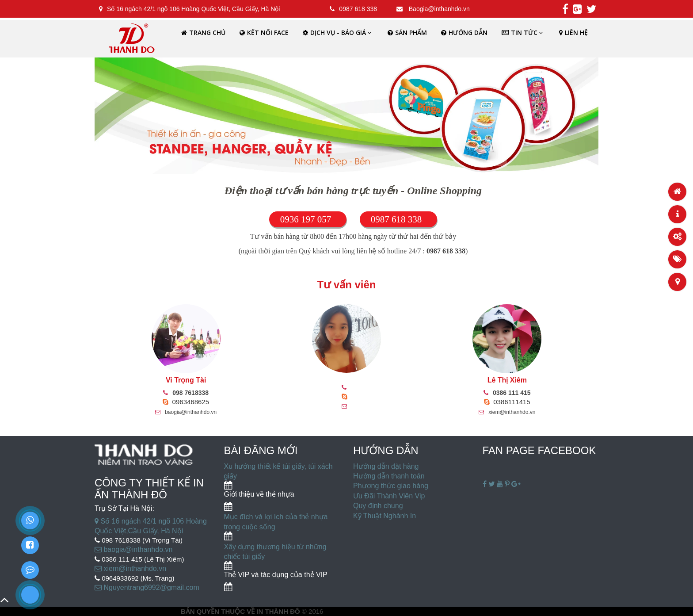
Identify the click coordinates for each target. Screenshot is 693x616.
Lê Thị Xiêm (507, 380)
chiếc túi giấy (245, 557)
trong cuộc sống (250, 527)
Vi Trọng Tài (186, 380)
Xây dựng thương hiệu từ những (275, 547)
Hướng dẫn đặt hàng (386, 466)
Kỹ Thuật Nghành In (385, 516)
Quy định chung (378, 506)
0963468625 (186, 402)
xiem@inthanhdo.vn (507, 412)
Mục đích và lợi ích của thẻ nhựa (276, 517)
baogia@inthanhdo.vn (186, 412)
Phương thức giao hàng (391, 486)
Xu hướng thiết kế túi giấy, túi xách (278, 466)
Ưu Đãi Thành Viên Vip (389, 496)
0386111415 (507, 402)
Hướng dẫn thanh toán (389, 476)
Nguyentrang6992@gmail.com (147, 587)
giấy (230, 476)
